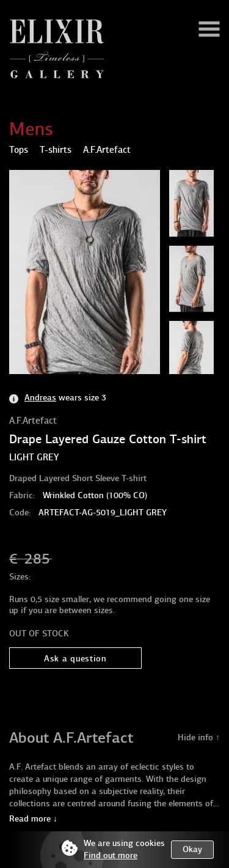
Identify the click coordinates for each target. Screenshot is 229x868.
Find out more (111, 855)
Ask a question (75, 659)
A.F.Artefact (33, 421)
